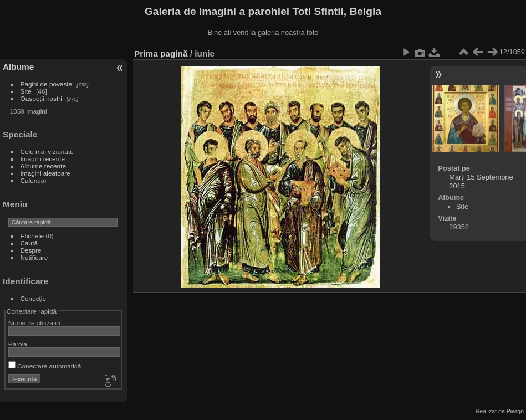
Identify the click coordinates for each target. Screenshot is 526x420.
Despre (31, 250)
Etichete (32, 236)
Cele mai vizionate (47, 152)
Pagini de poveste (47, 84)
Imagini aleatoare (45, 173)
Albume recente (43, 166)
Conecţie (33, 298)
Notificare (34, 257)
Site (26, 91)
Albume (18, 67)
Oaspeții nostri (41, 98)
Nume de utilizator (35, 323)
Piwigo (515, 411)
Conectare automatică (45, 366)
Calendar (34, 180)
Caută (29, 243)
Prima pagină (161, 53)
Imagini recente (43, 159)
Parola (18, 344)
